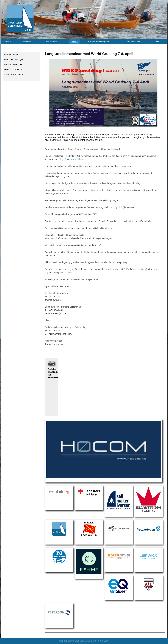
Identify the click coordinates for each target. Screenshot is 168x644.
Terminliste (28, 42)
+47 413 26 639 (52, 331)
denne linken (76, 159)
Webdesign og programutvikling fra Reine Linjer (84, 641)
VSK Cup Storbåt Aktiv (14, 64)
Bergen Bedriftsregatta (99, 42)
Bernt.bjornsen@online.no (57, 313)
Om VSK (7, 42)
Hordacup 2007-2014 (13, 74)
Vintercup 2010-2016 (13, 69)
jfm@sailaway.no (53, 300)
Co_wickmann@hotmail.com (58, 334)
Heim (157, 42)
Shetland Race (134, 42)
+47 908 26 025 (52, 297)
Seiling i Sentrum (11, 54)
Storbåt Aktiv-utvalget (13, 59)
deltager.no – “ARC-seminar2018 (81, 214)
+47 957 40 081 (56, 310)
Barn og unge (51, 42)
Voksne (74, 42)
